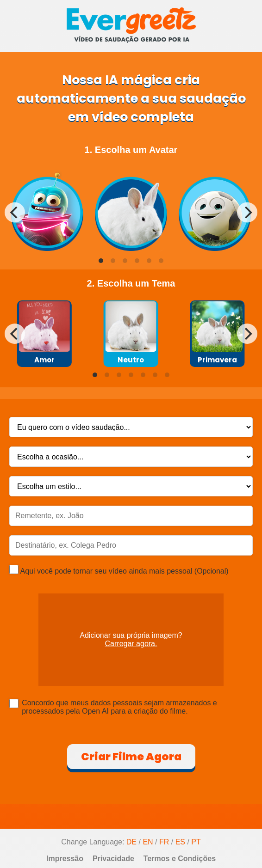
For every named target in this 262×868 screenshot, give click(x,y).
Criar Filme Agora (131, 757)
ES (180, 842)
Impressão (65, 859)
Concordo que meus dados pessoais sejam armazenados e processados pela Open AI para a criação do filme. (119, 707)
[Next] (247, 213)
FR (164, 842)
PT (196, 842)
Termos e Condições (180, 859)
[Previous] (15, 213)
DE (131, 842)
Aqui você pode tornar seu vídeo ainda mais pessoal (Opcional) (119, 570)
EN (148, 842)
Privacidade (113, 859)
